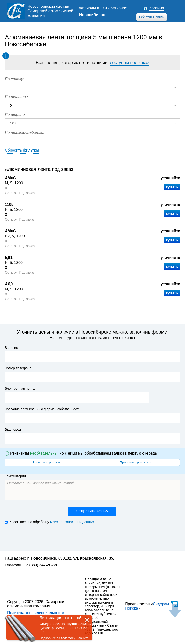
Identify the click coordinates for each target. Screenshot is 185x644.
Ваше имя (12, 348)
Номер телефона (18, 368)
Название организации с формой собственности (43, 409)
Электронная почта (20, 389)
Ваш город (13, 429)
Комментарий (15, 476)
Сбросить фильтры (22, 150)
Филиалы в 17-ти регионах (103, 8)
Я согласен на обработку (49, 522)
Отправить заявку (92, 511)
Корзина (157, 8)
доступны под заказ (130, 63)
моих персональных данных (72, 522)
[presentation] (41, 537)
